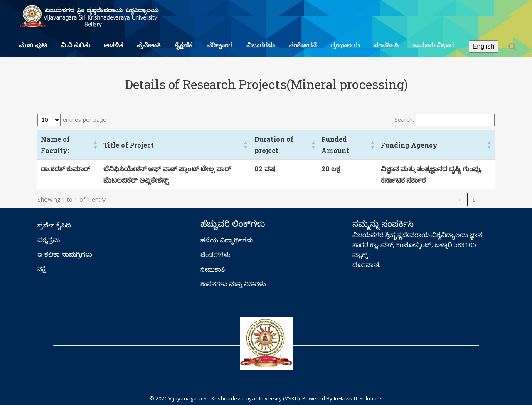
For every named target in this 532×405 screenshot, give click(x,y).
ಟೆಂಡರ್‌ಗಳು (216, 254)
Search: (404, 120)
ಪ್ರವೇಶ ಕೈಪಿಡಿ (54, 225)
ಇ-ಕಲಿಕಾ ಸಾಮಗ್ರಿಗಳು (65, 254)
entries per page (85, 120)
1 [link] (474, 200)
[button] (95, 145)
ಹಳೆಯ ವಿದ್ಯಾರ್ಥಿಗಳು (227, 240)
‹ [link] (460, 200)
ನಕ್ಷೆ (42, 269)
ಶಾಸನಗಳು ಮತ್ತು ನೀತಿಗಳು (233, 284)
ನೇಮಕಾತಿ (213, 269)
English (483, 46)
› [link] (488, 200)
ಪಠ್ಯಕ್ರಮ (49, 240)
